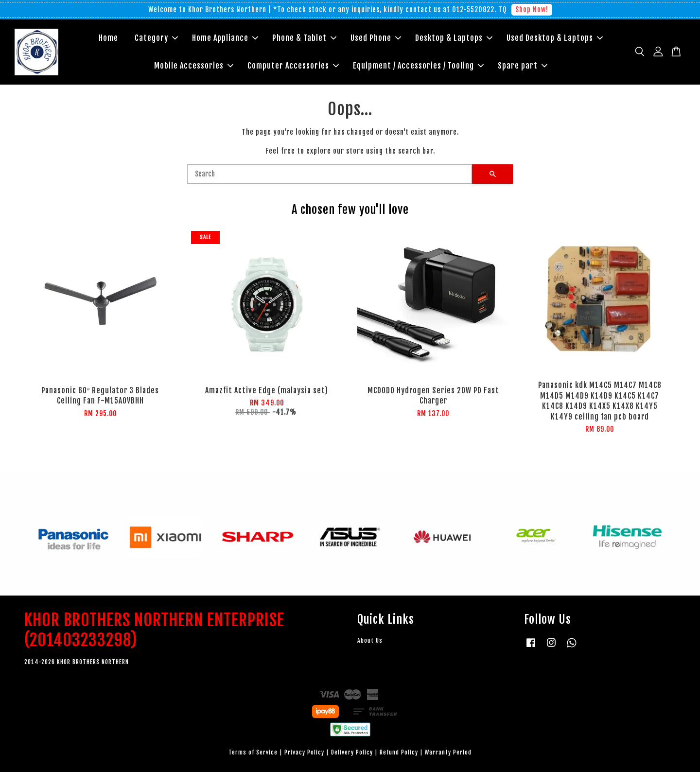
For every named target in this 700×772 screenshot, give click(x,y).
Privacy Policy (304, 752)
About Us (370, 640)
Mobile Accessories (194, 66)
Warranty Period (448, 752)
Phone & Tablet (304, 38)
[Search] (330, 174)
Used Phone (376, 38)
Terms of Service (253, 752)
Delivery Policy (352, 752)
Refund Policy (399, 752)
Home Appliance (225, 38)
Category (156, 38)
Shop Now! (532, 9)
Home (108, 38)
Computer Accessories (293, 66)
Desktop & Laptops (454, 38)
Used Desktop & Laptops (555, 38)
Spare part (523, 66)
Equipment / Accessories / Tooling (418, 66)
